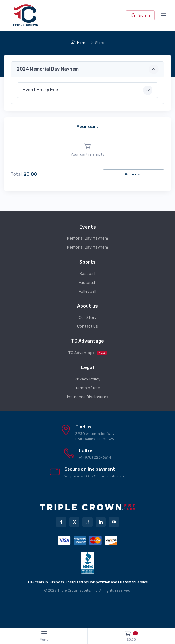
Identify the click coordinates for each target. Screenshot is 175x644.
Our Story (88, 318)
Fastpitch (88, 283)
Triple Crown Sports (74, 590)
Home (79, 43)
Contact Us (87, 326)
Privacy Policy (88, 379)
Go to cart (133, 174)
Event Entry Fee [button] (40, 90)
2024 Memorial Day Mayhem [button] (48, 69)
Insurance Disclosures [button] (88, 397)
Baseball (87, 274)
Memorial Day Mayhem (87, 238)
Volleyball (87, 291)
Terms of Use (88, 388)
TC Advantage (88, 353)
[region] (87, 150)
